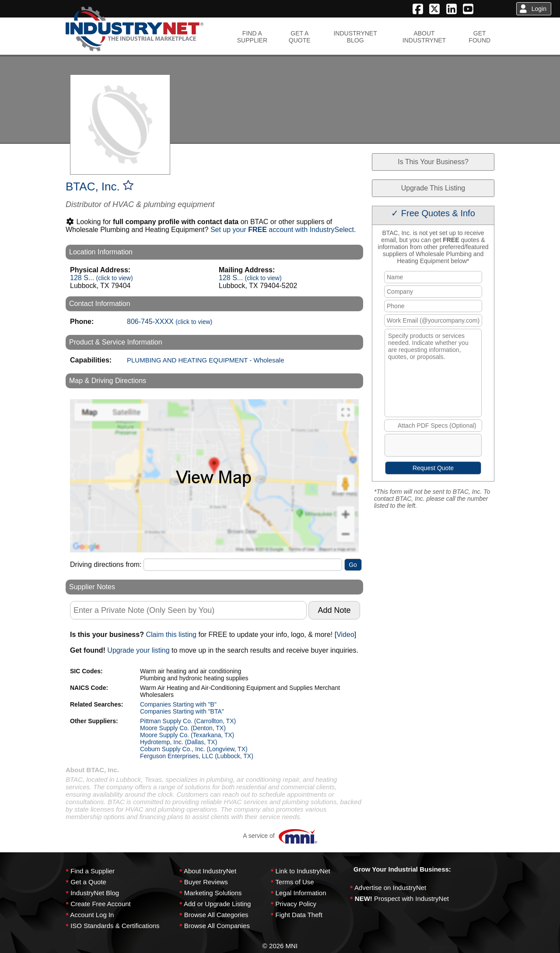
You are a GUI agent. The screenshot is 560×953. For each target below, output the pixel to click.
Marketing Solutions (213, 893)
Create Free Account (101, 904)
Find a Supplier (93, 871)
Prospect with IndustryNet (411, 898)
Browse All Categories (216, 915)
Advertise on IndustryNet (390, 888)
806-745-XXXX (170, 322)
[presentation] (452, 447)
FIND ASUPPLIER (252, 37)
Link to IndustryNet (303, 871)
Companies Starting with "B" (178, 704)
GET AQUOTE (300, 37)
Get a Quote (88, 882)
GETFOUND (479, 37)
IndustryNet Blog (95, 893)
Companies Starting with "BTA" (182, 711)
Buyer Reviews (206, 882)
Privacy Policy (296, 904)
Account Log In (92, 915)
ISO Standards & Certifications (115, 926)
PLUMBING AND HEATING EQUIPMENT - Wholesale (206, 360)
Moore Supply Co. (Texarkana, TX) (187, 735)
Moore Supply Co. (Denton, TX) (183, 728)
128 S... (101, 278)
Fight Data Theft (299, 915)
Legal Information (301, 893)
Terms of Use (294, 882)
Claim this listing (171, 635)
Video (345, 635)
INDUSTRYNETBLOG (355, 37)
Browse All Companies (217, 926)
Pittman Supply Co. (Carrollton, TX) (188, 721)
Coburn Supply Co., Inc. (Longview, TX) (194, 749)
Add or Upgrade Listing (217, 904)
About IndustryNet (210, 871)
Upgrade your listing (138, 650)
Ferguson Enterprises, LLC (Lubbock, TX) (197, 756)
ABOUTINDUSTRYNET (424, 37)
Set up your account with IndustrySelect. (283, 230)
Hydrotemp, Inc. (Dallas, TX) (178, 742)
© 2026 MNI (280, 946)
